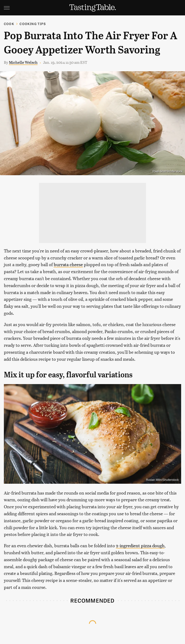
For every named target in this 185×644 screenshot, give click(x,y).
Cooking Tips (33, 24)
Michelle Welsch (23, 62)
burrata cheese (68, 264)
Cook (9, 24)
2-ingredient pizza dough (140, 545)
